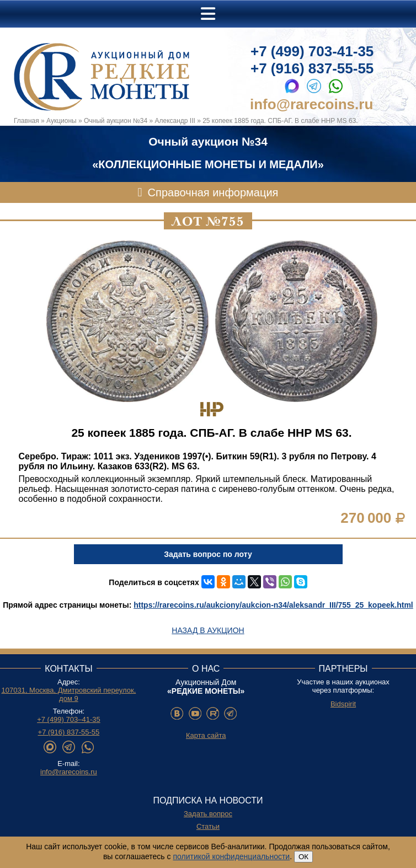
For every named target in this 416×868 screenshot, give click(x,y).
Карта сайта (206, 735)
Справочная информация (213, 192)
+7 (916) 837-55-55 (312, 68)
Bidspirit (343, 704)
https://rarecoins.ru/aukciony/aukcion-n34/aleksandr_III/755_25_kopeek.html (273, 605)
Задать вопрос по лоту (208, 554)
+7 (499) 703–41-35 (69, 719)
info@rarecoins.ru (311, 104)
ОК (303, 857)
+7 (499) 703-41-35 (312, 51)
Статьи (208, 826)
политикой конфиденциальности (231, 856)
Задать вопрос (208, 814)
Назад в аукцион (208, 630)
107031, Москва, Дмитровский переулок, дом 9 (69, 694)
